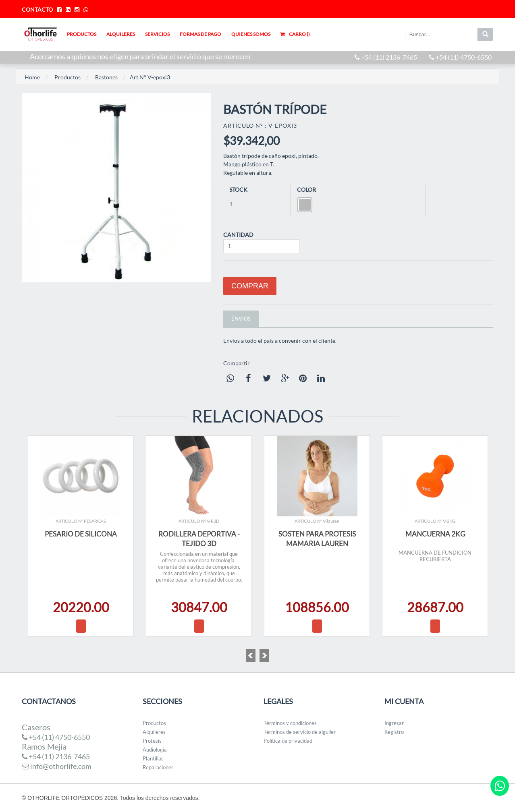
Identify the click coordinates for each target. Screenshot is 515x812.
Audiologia (155, 750)
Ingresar (394, 723)
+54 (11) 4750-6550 (460, 57)
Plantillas (153, 758)
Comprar (250, 286)
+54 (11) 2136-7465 (386, 57)
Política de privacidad (288, 741)
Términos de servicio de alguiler (300, 732)
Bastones (106, 77)
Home (32, 77)
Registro (394, 732)
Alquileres (154, 732)
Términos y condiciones (290, 723)
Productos (67, 77)
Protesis (152, 741)
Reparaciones (158, 767)
